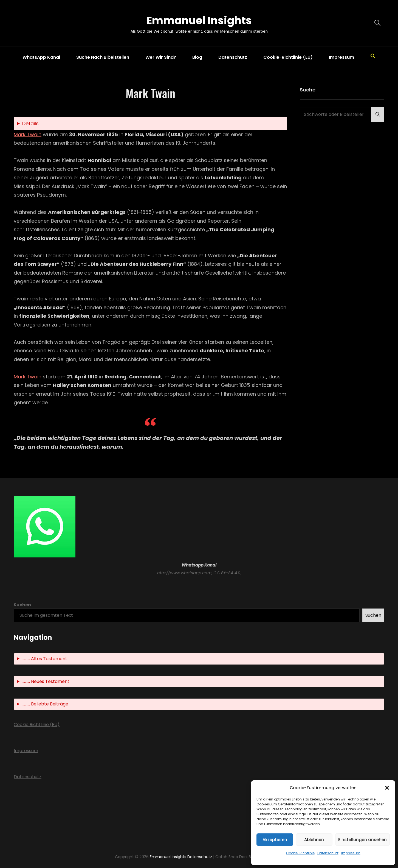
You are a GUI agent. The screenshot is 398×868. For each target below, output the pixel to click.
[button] (387, 788)
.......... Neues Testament (46, 681)
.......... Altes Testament (44, 659)
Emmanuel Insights (199, 20)
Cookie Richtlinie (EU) (37, 725)
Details (30, 124)
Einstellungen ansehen (362, 840)
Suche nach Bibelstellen (103, 57)
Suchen (22, 605)
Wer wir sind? (161, 57)
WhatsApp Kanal (41, 57)
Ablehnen (314, 840)
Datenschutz (328, 853)
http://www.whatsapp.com (184, 573)
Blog (197, 57)
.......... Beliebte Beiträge (45, 704)
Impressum (351, 853)
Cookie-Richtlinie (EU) (288, 57)
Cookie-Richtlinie (300, 853)
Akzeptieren (275, 840)
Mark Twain (28, 134)
